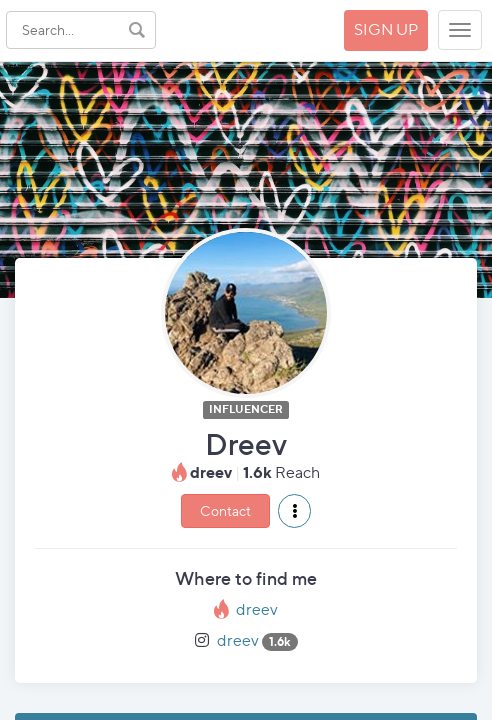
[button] (294, 511)
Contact (225, 510)
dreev (257, 609)
